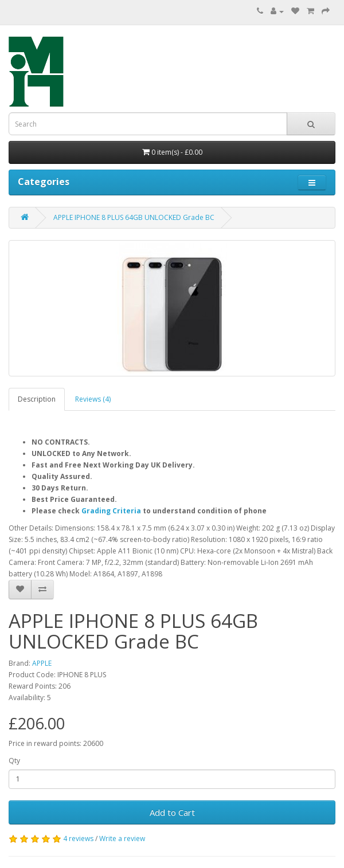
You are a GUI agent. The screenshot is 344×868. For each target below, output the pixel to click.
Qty (14, 761)
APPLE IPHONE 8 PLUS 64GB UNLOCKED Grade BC (134, 217)
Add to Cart (172, 812)
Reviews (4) (93, 399)
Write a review (122, 838)
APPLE (42, 663)
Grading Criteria (111, 511)
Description (37, 399)
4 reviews (78, 838)
